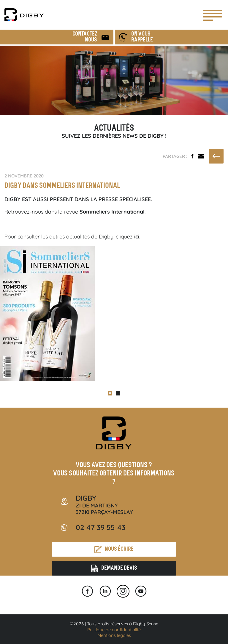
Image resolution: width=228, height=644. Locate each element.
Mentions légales (114, 635)
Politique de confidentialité (114, 630)
